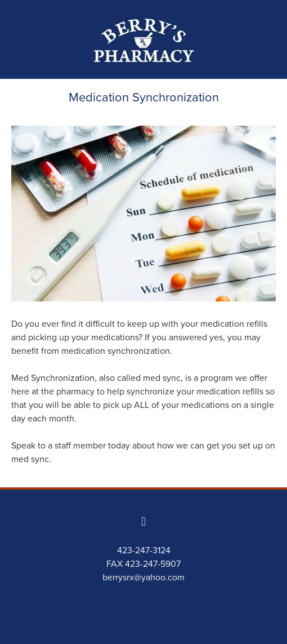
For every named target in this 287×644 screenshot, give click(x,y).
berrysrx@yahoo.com (143, 577)
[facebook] (143, 521)
